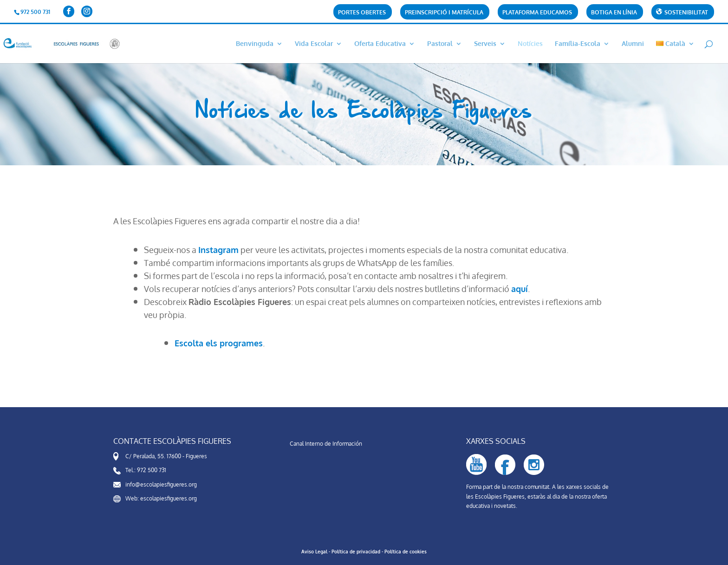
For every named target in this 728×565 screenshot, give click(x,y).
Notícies (530, 44)
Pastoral (440, 44)
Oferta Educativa (380, 44)
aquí (520, 289)
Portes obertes (362, 13)
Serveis (485, 44)
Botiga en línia (614, 13)
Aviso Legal (314, 552)
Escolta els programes (219, 343)
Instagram (218, 250)
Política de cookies (406, 552)
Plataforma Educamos (537, 13)
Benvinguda (255, 44)
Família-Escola (578, 44)
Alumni (633, 44)
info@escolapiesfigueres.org (161, 484)
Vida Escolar (314, 44)
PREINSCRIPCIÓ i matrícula (444, 13)
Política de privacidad (356, 552)
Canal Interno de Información (326, 444)
